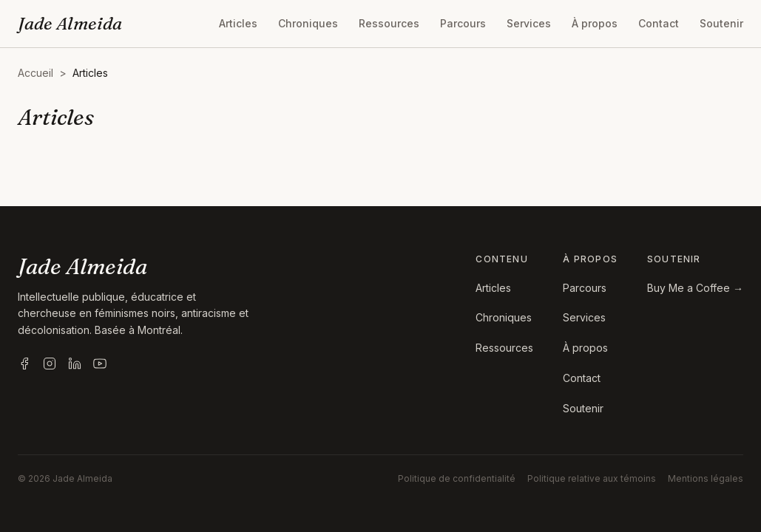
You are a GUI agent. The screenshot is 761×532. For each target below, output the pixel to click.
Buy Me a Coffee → (695, 288)
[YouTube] (100, 364)
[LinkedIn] (75, 364)
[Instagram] (50, 364)
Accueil (35, 73)
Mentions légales (706, 478)
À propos (595, 23)
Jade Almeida (70, 23)
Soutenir (721, 23)
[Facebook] (24, 364)
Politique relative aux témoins (592, 478)
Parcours (463, 23)
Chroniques (308, 23)
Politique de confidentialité (457, 478)
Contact (659, 23)
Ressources (389, 23)
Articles (238, 23)
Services (529, 23)
